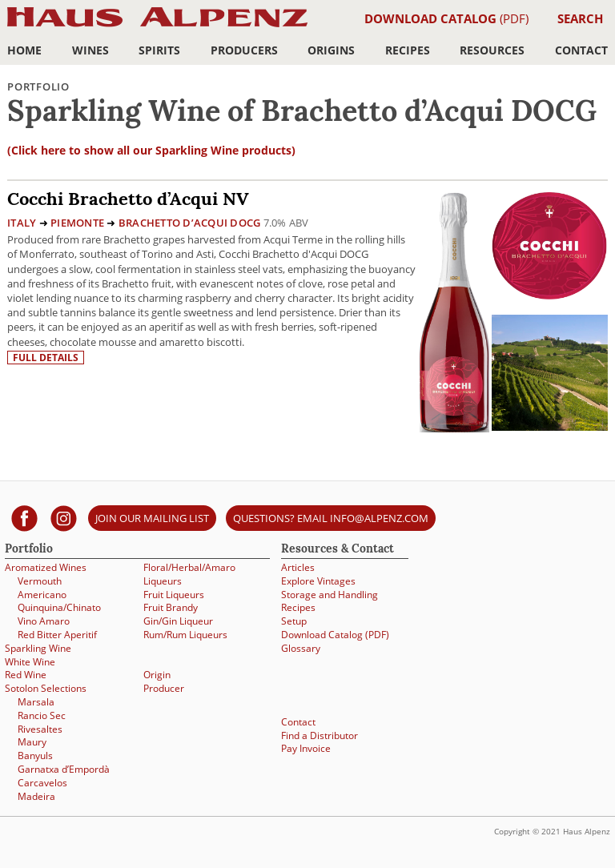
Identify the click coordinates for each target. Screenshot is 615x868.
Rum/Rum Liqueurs (185, 635)
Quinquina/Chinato (59, 607)
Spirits (159, 50)
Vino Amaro (44, 621)
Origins (331, 50)
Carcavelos (42, 783)
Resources (492, 50)
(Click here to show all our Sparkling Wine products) (151, 150)
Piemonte (77, 223)
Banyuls (35, 755)
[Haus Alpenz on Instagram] (64, 518)
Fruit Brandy (171, 607)
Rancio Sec (42, 715)
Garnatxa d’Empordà (64, 769)
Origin (157, 675)
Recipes (408, 50)
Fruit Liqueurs (174, 595)
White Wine (30, 662)
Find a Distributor (320, 735)
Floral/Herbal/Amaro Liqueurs (189, 574)
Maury (32, 742)
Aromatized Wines (46, 567)
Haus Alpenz (157, 26)
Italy (22, 223)
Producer (164, 688)
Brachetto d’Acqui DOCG (190, 223)
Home (24, 50)
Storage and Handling (330, 595)
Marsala (36, 702)
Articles (298, 567)
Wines (90, 50)
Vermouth (40, 581)
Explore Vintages (318, 581)
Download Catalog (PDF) (335, 635)
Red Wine (26, 675)
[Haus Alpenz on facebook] (24, 518)
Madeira (36, 796)
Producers (244, 50)
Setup (294, 621)
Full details (46, 358)
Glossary (301, 648)
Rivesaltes (40, 729)
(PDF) (446, 18)
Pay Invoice (306, 748)
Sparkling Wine (38, 648)
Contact (581, 50)
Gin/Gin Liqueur (178, 621)
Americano (42, 595)
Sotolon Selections (46, 688)
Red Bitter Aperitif (57, 635)
